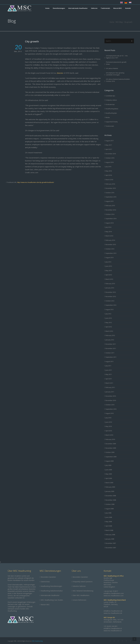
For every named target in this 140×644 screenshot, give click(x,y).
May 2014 (109, 232)
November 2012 (111, 296)
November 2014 (111, 210)
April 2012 (109, 327)
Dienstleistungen (59, 8)
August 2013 (110, 257)
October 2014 (110, 214)
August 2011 (110, 361)
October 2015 (110, 193)
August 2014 (110, 223)
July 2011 (108, 366)
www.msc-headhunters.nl (113, 631)
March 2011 (109, 383)
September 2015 (111, 197)
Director (60, 73)
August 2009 (110, 461)
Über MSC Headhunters (81, 595)
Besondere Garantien (48, 577)
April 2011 (109, 379)
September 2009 (111, 457)
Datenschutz (45, 582)
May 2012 (109, 322)
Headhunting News (112, 109)
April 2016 (109, 175)
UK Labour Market (112, 68)
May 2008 (109, 522)
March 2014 (109, 236)
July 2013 (108, 262)
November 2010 (111, 400)
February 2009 (110, 487)
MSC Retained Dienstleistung (83, 591)
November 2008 (111, 500)
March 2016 (109, 180)
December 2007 (111, 543)
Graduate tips (110, 104)
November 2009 (111, 448)
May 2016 (109, 171)
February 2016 (110, 184)
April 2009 (109, 478)
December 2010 (111, 396)
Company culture (111, 100)
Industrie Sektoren (79, 586)
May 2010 (109, 426)
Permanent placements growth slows (116, 63)
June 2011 (109, 370)
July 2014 (108, 227)
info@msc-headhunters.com (114, 593)
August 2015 (110, 201)
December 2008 (111, 496)
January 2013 (110, 288)
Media (108, 117)
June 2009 (109, 470)
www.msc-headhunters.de (113, 613)
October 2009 (110, 452)
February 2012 (110, 335)
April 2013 (109, 275)
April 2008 (109, 526)
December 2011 (111, 344)
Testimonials (105, 8)
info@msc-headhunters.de (113, 611)
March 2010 (109, 435)
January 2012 (110, 340)
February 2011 (110, 387)
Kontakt (128, 8)
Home (47, 8)
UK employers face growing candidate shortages (115, 74)
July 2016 (108, 167)
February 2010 (110, 439)
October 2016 (110, 158)
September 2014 (111, 219)
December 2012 (111, 292)
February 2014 (110, 240)
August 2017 (110, 141)
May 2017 (109, 145)
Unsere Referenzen (80, 600)
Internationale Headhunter (78, 8)
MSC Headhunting (37, 641)
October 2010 (110, 405)
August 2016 (110, 162)
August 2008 (110, 509)
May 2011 (109, 374)
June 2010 (109, 422)
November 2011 (111, 348)
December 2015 (111, 188)
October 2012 (110, 301)
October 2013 (110, 249)
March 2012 (109, 331)
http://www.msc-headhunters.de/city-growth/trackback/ (36, 182)
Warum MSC (118, 8)
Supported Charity (112, 122)
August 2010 (110, 413)
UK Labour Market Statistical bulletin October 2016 (118, 80)
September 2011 (111, 357)
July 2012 (108, 314)
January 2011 (110, 392)
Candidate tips (110, 96)
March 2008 (109, 530)
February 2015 (110, 206)
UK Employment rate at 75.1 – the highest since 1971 (117, 57)
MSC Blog (119, 22)
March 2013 (109, 279)
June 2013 (109, 266)
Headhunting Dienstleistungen (51, 586)
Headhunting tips (111, 113)
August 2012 (110, 309)
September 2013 (111, 253)
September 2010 (111, 409)
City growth (32, 41)
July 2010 (108, 418)
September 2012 (111, 305)
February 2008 (110, 535)
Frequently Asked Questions (83, 582)
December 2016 (111, 154)
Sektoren (94, 8)
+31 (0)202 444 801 (111, 626)
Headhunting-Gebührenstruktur (52, 591)
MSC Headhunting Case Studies (52, 600)
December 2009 (111, 444)
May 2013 (109, 271)
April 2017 (109, 149)
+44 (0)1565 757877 (111, 591)
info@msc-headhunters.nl (113, 628)
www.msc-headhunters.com (114, 596)
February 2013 (110, 284)
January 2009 (110, 491)
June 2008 (109, 517)
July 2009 (108, 465)
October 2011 (110, 353)
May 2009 (109, 474)
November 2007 (111, 548)
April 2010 (109, 431)
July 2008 (108, 513)
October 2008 (110, 504)
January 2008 (110, 539)
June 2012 (109, 318)
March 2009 (109, 483)
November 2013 (111, 244)
